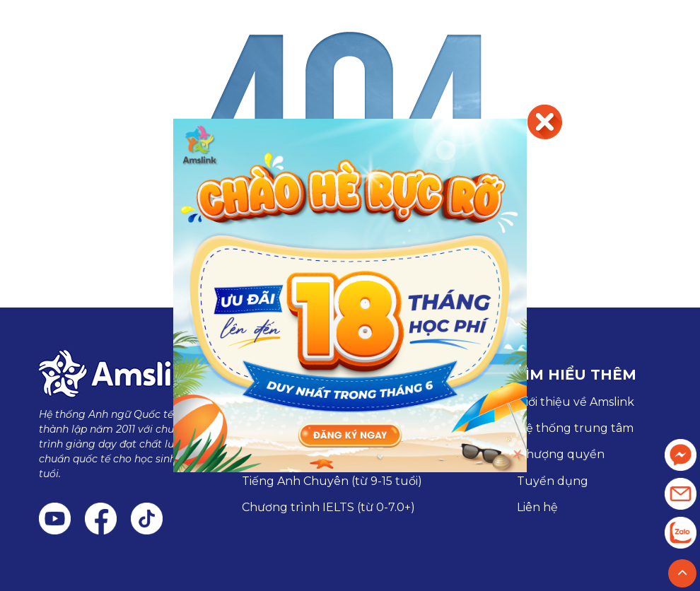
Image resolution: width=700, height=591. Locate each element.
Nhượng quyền (561, 454)
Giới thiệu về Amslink (576, 402)
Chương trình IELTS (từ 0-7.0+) (328, 507)
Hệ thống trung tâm (575, 428)
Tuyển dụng (553, 481)
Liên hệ (537, 507)
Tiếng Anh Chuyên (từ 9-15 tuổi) (332, 481)
